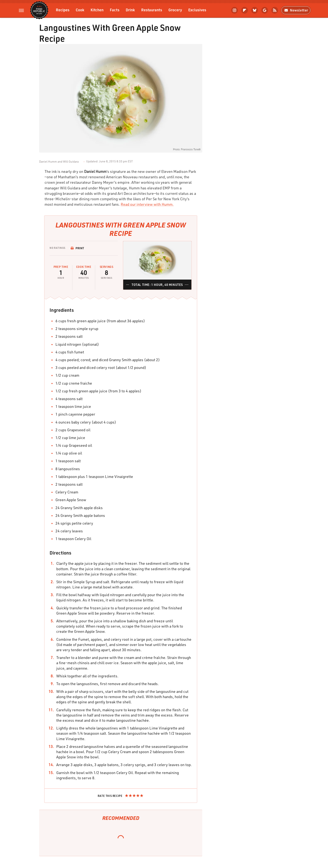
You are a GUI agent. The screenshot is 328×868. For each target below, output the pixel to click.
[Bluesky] (255, 10)
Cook (80, 10)
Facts (115, 10)
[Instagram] (234, 10)
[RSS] (275, 10)
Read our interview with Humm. (147, 204)
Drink (130, 10)
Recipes (63, 10)
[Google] (265, 10)
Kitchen (97, 10)
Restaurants (152, 10)
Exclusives (197, 10)
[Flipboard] (245, 10)
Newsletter (296, 10)
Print (77, 248)
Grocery (175, 10)
